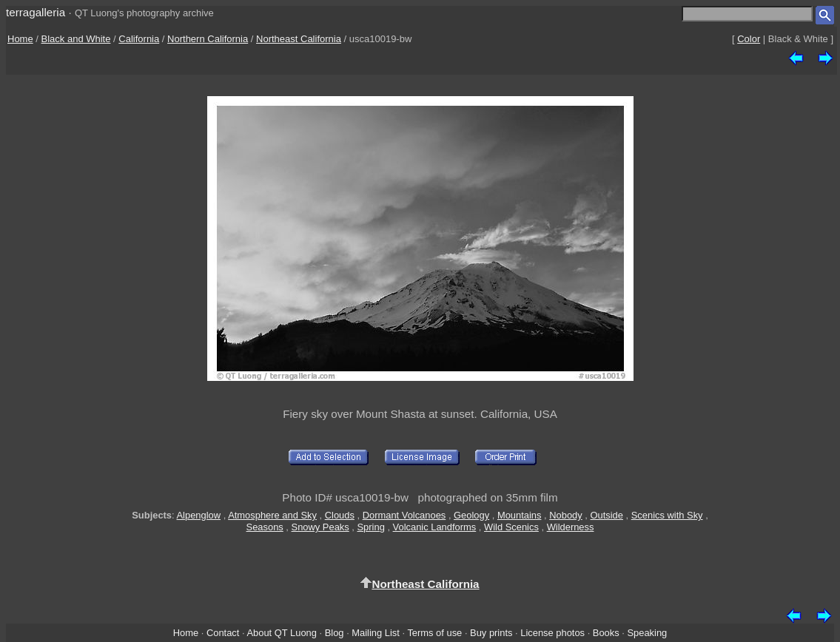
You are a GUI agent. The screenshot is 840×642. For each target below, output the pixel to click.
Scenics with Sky (667, 515)
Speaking (647, 633)
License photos (552, 633)
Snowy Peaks (320, 527)
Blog (335, 633)
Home (20, 39)
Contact (223, 633)
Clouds (340, 515)
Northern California (208, 39)
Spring (371, 527)
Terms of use (434, 633)
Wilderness (571, 527)
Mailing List (376, 633)
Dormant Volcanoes (404, 515)
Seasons (265, 527)
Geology (471, 515)
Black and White (76, 39)
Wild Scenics (511, 527)
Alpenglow (199, 515)
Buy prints (491, 633)
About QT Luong (281, 633)
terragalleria (36, 12)
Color (749, 39)
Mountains (520, 515)
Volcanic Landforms (435, 527)
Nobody (566, 515)
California (139, 39)
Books (606, 633)
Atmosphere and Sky (272, 515)
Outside (606, 515)
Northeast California (299, 39)
